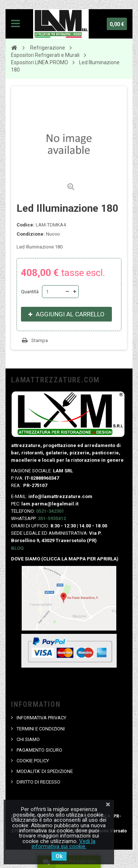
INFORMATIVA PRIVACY (41, 718)
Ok (59, 856)
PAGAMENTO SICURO (39, 750)
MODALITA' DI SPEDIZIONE (45, 771)
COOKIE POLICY (33, 761)
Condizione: (31, 234)
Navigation (15, 24)
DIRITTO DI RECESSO (38, 782)
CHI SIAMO (28, 739)
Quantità (30, 292)
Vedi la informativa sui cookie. (64, 844)
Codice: (26, 225)
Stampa (40, 340)
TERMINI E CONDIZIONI (41, 729)
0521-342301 (50, 511)
